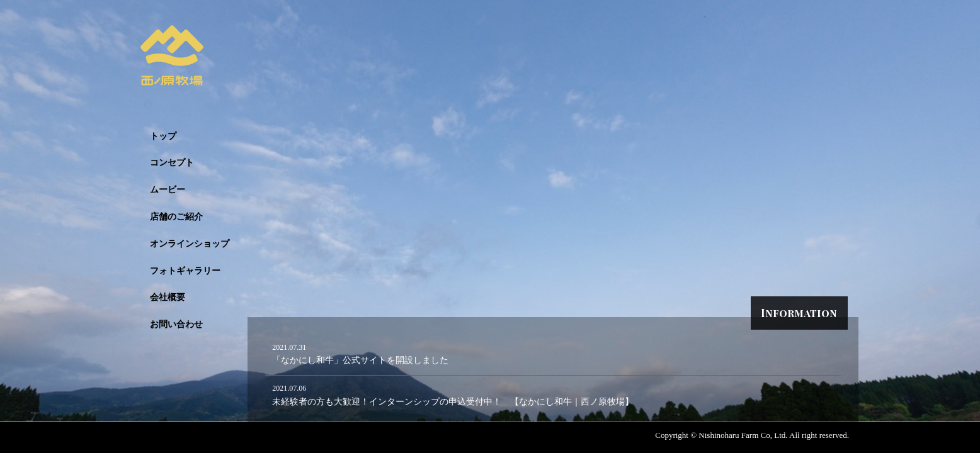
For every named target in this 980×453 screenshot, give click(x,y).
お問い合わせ (176, 324)
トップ (163, 136)
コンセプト (172, 163)
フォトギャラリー (185, 271)
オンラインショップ (190, 244)
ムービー (168, 190)
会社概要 (168, 297)
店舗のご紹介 (176, 217)
